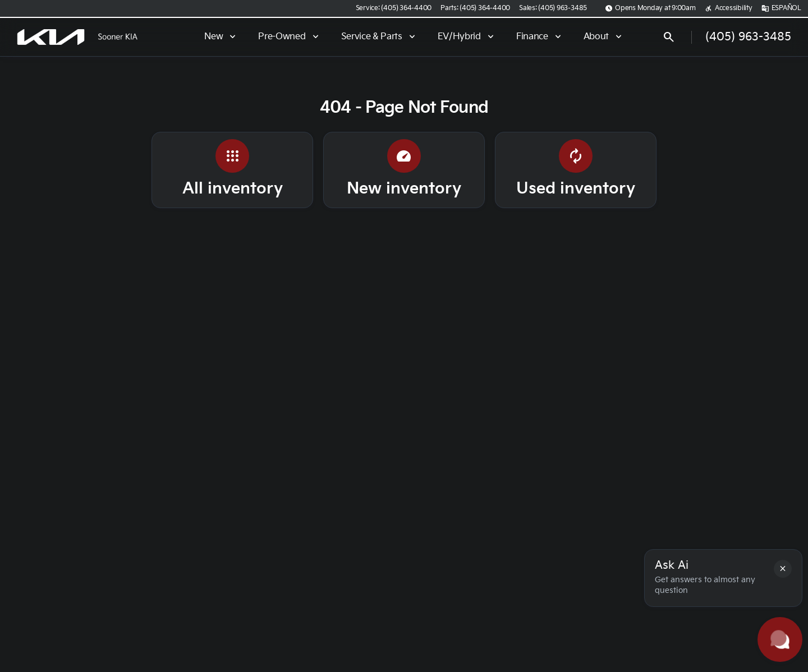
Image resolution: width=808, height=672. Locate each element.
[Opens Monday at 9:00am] (650, 8)
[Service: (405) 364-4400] (394, 8)
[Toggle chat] (780, 639)
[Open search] (669, 37)
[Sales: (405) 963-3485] (553, 8)
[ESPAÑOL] (781, 8)
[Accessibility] (729, 8)
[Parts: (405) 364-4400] (475, 8)
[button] (783, 569)
